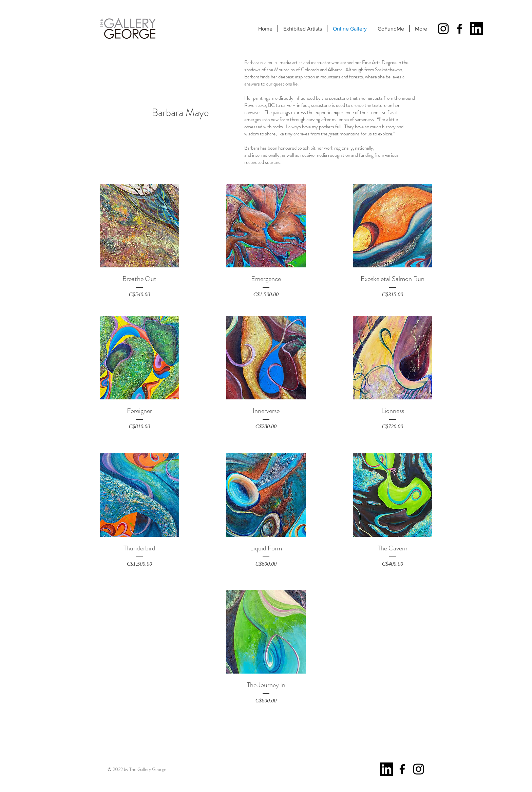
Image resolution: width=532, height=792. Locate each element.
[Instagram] (443, 29)
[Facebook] (460, 29)
